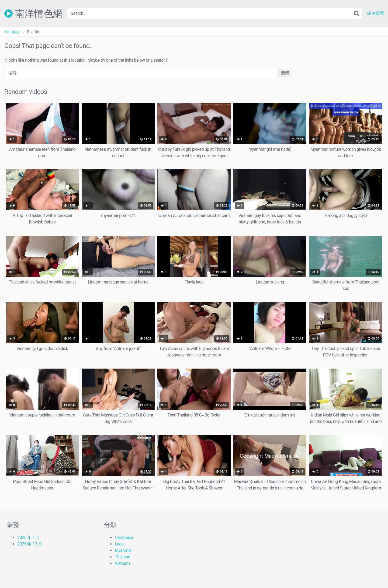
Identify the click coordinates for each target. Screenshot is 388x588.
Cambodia (124, 538)
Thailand (122, 557)
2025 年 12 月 (30, 544)
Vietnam (122, 563)
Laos (119, 544)
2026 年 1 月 (29, 538)
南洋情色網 (34, 13)
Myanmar (123, 550)
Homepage (12, 32)
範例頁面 (375, 13)
